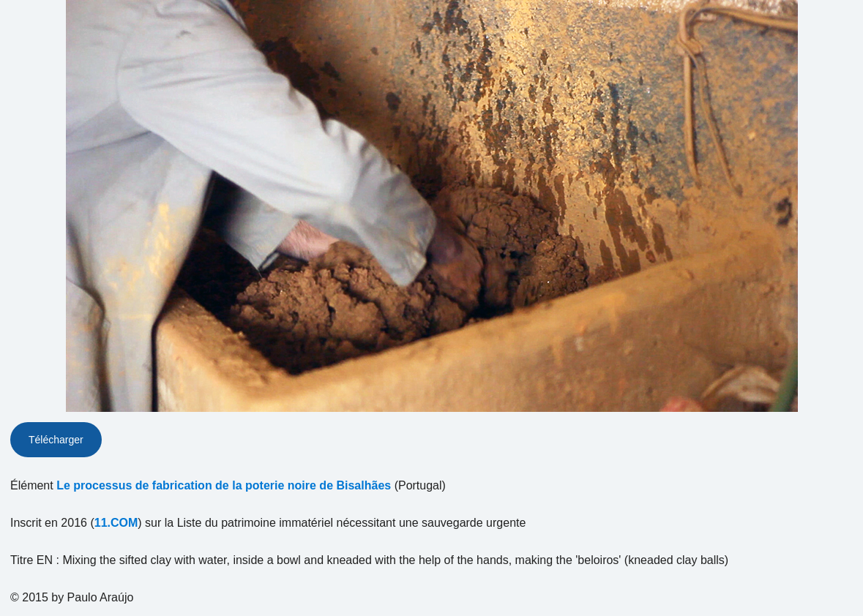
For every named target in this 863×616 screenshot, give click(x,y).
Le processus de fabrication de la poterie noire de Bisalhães (224, 485)
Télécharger (56, 440)
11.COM (116, 523)
